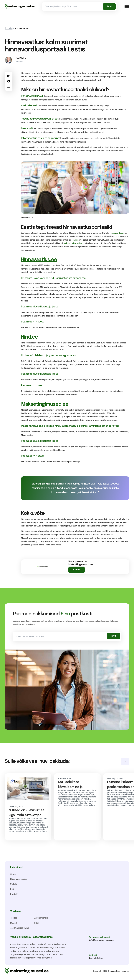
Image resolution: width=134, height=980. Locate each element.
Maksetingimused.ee (73, 243)
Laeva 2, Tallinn (96, 958)
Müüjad (14, 923)
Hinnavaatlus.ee (117, 233)
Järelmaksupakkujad (20, 928)
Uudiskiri (14, 884)
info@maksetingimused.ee (101, 940)
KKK (12, 889)
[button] (127, 6)
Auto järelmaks (41, 918)
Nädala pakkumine (19, 879)
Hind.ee (75, 240)
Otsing (13, 874)
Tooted (14, 918)
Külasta (77, 570)
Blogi (37, 923)
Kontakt (14, 894)
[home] (20, 6)
